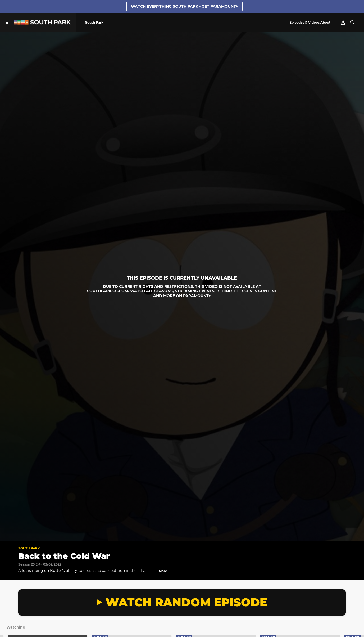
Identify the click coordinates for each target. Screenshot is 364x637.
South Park (29, 548)
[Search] (352, 22)
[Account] (343, 22)
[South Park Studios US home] (42, 23)
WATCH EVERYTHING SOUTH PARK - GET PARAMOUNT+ (184, 6)
